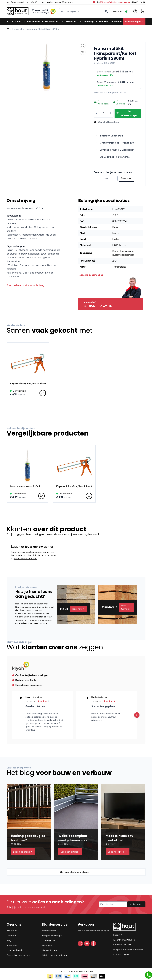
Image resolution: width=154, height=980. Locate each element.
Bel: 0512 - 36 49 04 (97, 307)
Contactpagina (121, 956)
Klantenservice (49, 932)
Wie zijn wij (12, 932)
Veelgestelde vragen (52, 937)
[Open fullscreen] (83, 47)
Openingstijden (50, 942)
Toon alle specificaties (91, 276)
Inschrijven (136, 906)
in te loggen (51, 556)
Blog (9, 942)
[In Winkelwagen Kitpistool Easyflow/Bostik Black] (43, 394)
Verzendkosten (49, 951)
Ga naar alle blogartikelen (76, 873)
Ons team (12, 937)
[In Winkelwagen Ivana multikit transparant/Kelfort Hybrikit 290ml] (128, 114)
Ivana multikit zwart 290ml (25, 487)
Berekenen (126, 180)
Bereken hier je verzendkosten (113, 173)
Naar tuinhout (126, 608)
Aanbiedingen (134, 23)
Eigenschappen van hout (19, 956)
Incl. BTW (117, 12)
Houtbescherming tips (17, 951)
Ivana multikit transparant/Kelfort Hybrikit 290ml (115, 55)
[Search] (106, 12)
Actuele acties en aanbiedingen (93, 932)
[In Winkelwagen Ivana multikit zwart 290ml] (41, 497)
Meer (118, 23)
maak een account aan (25, 560)
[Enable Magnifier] (83, 53)
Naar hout (78, 610)
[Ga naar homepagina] (8, 30)
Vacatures (12, 946)
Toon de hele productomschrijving (25, 286)
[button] (23, 927)
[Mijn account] (135, 12)
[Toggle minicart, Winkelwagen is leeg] (143, 12)
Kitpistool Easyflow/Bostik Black (28, 385)
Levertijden (48, 946)
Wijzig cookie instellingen (54, 956)
